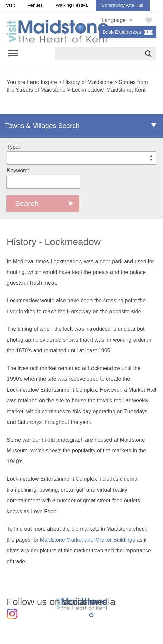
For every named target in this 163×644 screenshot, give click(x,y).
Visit (10, 5)
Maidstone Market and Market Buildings (88, 540)
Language (114, 20)
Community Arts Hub (123, 5)
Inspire (49, 82)
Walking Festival (72, 5)
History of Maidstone (88, 82)
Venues (35, 5)
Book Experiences (122, 32)
